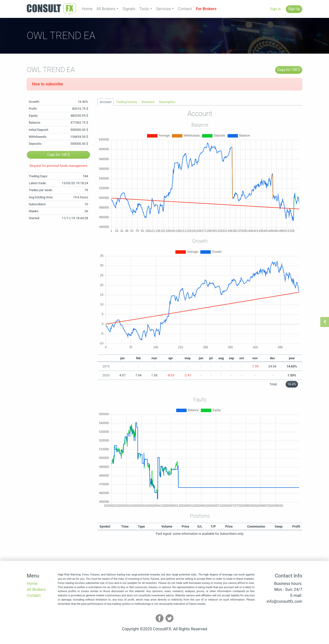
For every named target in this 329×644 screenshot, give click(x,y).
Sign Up (294, 9)
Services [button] (164, 9)
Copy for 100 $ (289, 70)
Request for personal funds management (58, 166)
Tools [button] (144, 9)
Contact (185, 9)
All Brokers (36, 590)
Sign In (275, 9)
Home (87, 9)
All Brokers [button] (106, 9)
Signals (129, 9)
